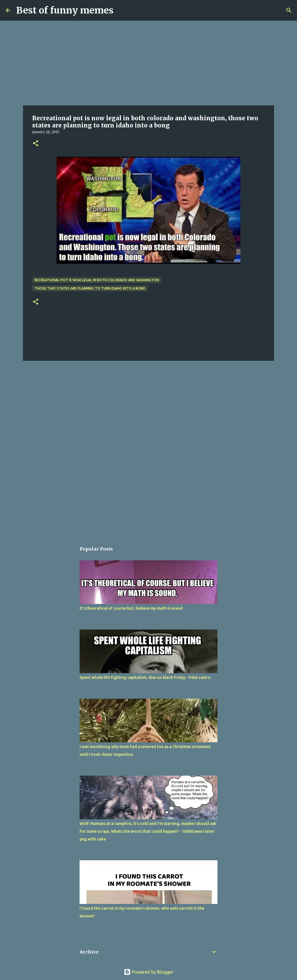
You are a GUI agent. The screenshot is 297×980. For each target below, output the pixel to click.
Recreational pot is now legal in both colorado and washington (97, 280)
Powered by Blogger (148, 972)
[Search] (289, 10)
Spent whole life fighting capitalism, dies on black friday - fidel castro (145, 677)
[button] (36, 144)
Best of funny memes (65, 10)
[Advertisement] (148, 63)
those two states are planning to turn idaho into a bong (90, 288)
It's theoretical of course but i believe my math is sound (131, 608)
